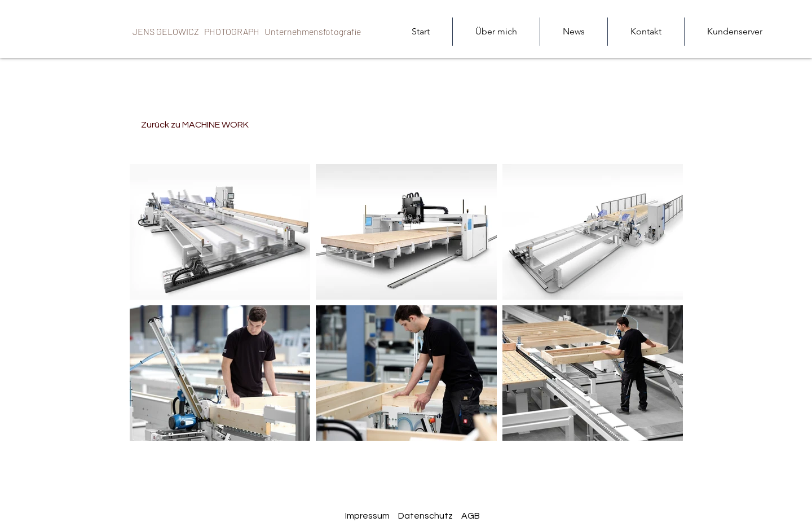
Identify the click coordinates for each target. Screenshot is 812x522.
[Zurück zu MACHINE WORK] (195, 125)
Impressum (367, 516)
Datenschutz (425, 516)
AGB (471, 516)
